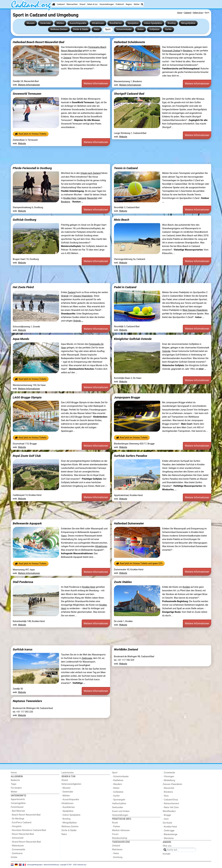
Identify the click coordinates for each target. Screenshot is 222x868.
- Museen (66, 788)
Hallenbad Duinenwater (129, 523)
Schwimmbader (124, 29)
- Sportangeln (119, 800)
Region (129, 4)
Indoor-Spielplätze (153, 23)
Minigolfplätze (188, 23)
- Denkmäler (67, 792)
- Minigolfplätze (69, 823)
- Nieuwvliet (169, 788)
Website (22, 144)
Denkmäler (46, 23)
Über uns (167, 846)
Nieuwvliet (92, 198)
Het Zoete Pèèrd (23, 287)
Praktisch (120, 4)
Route (115, 823)
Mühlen (60, 23)
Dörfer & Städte (81, 29)
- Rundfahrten (68, 807)
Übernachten (72, 4)
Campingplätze (18, 803)
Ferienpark (171, 51)
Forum (115, 834)
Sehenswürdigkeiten (71, 784)
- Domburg (117, 857)
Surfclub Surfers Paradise (131, 456)
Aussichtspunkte (78, 23)
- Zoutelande (169, 773)
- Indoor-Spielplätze (71, 815)
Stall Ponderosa (23, 582)
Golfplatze (154, 29)
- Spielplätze (68, 811)
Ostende (166, 351)
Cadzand (61, 4)
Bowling (172, 23)
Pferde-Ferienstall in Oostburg (32, 168)
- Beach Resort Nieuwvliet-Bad (26, 815)
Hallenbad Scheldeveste (129, 42)
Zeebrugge (87, 658)
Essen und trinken (121, 811)
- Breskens (168, 792)
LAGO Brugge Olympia (27, 397)
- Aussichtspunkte (70, 800)
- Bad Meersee (18, 811)
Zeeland (67, 58)
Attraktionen (98, 23)
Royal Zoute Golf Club (27, 456)
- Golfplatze (118, 792)
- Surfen (116, 796)
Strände (65, 296)
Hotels (14, 857)
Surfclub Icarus (23, 649)
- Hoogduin (16, 826)
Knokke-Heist (70, 198)
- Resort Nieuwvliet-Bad (22, 834)
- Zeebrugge (169, 831)
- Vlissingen (169, 777)
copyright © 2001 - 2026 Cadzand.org (73, 865)
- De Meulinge (17, 819)
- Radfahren (118, 780)
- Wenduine (168, 838)
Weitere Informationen (29, 85)
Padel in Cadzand (125, 287)
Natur (97, 29)
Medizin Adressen (121, 830)
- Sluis (166, 796)
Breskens (188, 51)
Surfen (168, 29)
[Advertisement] (103, 155)
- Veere (115, 853)
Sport (108, 29)
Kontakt (167, 854)
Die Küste (168, 823)
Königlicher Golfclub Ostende (133, 339)
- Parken (116, 827)
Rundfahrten (116, 23)
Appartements (18, 799)
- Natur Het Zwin (171, 807)
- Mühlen (66, 796)
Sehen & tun (92, 4)
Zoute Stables (123, 582)
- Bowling (66, 819)
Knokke (186, 587)
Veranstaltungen (107, 4)
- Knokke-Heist (170, 827)
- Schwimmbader (120, 777)
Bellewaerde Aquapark (27, 523)
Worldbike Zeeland (126, 649)
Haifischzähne (119, 804)
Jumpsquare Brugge (127, 397)
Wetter (137, 4)
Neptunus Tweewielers (27, 701)
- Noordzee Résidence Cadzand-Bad (28, 830)
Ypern (64, 536)
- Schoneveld (17, 838)
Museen (31, 23)
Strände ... (78, 321)
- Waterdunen (17, 846)
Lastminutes (68, 773)
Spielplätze (133, 23)
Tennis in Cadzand (126, 168)
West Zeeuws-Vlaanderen (195, 310)
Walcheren (117, 850)
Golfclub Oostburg (25, 220)
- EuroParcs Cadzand (21, 823)
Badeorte (15, 780)
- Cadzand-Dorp (170, 800)
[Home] (54, 4)
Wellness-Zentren (59, 29)
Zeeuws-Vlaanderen (83, 296)
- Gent (166, 819)
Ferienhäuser (17, 807)
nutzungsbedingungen (35, 865)
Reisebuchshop (120, 838)
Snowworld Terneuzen (27, 94)
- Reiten (116, 788)
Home (14, 773)
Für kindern (16, 788)
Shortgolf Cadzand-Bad (129, 94)
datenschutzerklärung (51, 865)
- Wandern (117, 784)
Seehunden (118, 807)
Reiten (140, 29)
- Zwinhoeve (17, 853)
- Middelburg (169, 780)
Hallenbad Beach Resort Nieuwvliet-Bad (39, 42)
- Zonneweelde (18, 850)
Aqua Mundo (21, 339)
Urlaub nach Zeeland (91, 173)
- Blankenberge (170, 834)
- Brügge (167, 815)
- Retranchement (171, 804)
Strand (82, 4)
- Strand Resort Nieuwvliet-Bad (26, 842)
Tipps (14, 784)
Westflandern (169, 811)
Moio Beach (122, 220)
